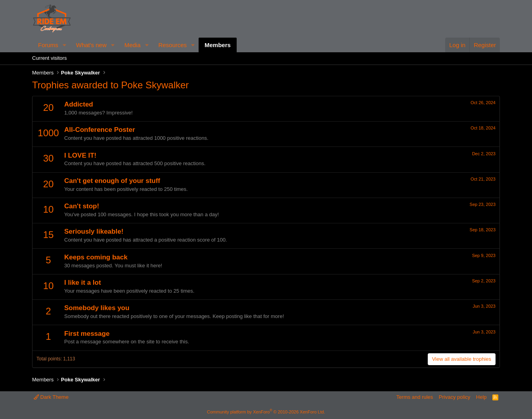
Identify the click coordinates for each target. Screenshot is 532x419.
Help (481, 397)
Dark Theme (51, 397)
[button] (65, 45)
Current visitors (49, 58)
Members (218, 45)
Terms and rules (415, 397)
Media (133, 45)
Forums (48, 45)
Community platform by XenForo (266, 412)
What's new (91, 45)
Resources (172, 45)
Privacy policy (454, 397)
